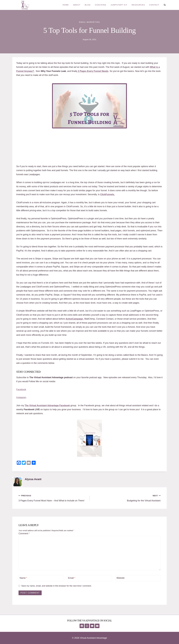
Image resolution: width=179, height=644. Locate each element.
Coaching (101, 5)
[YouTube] (92, 626)
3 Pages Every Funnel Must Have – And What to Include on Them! (53, 498)
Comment (24, 534)
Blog (88, 5)
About (77, 5)
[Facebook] (82, 626)
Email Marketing (89, 22)
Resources (138, 5)
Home (66, 5)
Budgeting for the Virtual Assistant (126, 498)
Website (121, 578)
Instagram (21, 397)
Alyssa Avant (33, 479)
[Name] (41, 578)
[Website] (138, 578)
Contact (154, 5)
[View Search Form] (165, 5)
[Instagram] (87, 626)
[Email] (90, 578)
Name (23, 578)
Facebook (21, 389)
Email (72, 578)
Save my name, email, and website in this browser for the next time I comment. (56, 586)
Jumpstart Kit (119, 5)
